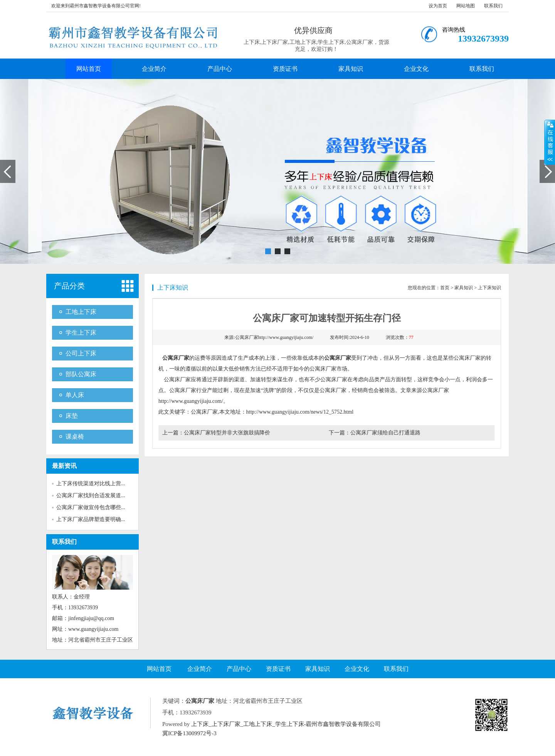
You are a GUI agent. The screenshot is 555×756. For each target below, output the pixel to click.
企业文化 (416, 69)
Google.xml (291, 733)
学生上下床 (81, 333)
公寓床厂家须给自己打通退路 (385, 433)
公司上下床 (81, 353)
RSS (246, 733)
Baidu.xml (265, 733)
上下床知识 (489, 288)
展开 (550, 142)
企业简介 (154, 69)
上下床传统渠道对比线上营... (91, 484)
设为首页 (438, 6)
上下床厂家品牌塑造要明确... (91, 519)
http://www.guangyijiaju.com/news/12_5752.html (300, 412)
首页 (445, 288)
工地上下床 (81, 312)
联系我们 (493, 6)
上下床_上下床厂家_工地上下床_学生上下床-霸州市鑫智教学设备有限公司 (286, 724)
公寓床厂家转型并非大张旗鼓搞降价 (227, 433)
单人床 (75, 395)
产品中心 (220, 69)
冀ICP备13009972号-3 (189, 733)
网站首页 (89, 69)
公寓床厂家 (176, 358)
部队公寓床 (81, 374)
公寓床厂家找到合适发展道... (91, 495)
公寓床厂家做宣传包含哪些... (91, 507)
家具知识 (351, 69)
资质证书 (285, 69)
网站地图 (466, 6)
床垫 (72, 416)
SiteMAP (317, 733)
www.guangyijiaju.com (93, 629)
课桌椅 (75, 437)
